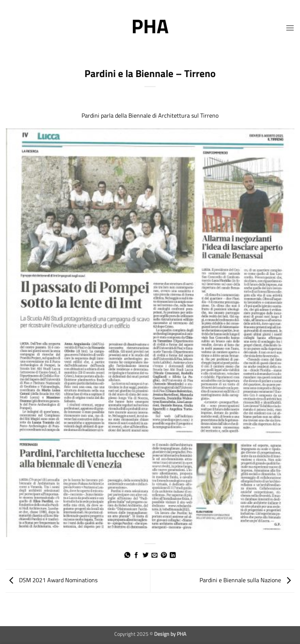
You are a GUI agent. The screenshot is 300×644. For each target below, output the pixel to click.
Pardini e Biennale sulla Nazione (247, 580)
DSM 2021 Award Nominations (52, 580)
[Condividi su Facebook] (136, 555)
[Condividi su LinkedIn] (173, 555)
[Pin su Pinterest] (164, 555)
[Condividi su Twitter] (146, 555)
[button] (290, 28)
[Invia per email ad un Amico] (154, 555)
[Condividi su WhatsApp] (127, 555)
